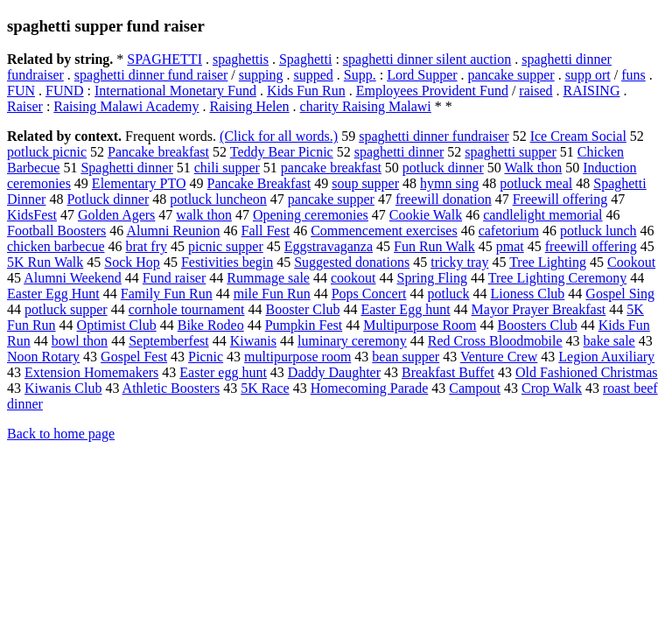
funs (633, 75)
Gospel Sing (620, 294)
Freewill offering (560, 199)
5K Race (265, 388)
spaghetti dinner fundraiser (434, 136)
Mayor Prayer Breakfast (539, 309)
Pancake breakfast (158, 152)
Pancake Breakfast (259, 183)
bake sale (609, 341)
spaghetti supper (510, 152)
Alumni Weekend (73, 278)
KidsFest (32, 215)
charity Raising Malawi (366, 106)
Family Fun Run (167, 294)
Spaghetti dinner (126, 168)
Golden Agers (116, 215)
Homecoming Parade (370, 388)
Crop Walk (552, 388)
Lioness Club (527, 294)
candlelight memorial (542, 215)
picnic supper (226, 246)
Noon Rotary (43, 357)
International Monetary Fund (175, 91)
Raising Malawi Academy (126, 106)
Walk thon (533, 168)
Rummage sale (268, 278)
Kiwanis (253, 341)
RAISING (592, 91)
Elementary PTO (139, 183)
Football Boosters (56, 231)
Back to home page (61, 434)
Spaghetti (305, 59)
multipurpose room (297, 357)
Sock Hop (132, 262)
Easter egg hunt (223, 372)
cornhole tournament (187, 309)
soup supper (365, 183)
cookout (353, 278)
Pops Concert (369, 294)
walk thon (204, 215)
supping (261, 75)
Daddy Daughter (334, 372)
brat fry (146, 246)
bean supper (406, 357)
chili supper (227, 168)
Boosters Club (538, 325)
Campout (475, 388)
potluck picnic (47, 152)
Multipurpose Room (420, 325)
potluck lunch (598, 231)
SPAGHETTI (164, 59)
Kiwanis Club (63, 388)
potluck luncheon (218, 199)
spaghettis (241, 59)
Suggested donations (352, 262)
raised (535, 91)
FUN (21, 91)
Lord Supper (422, 75)
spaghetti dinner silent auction (427, 59)
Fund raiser (174, 278)
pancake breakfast (331, 168)
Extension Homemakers (91, 372)
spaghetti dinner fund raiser (151, 75)
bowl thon (80, 341)
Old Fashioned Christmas (587, 372)
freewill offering (591, 246)
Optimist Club (117, 325)
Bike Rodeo (211, 325)
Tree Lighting (548, 262)
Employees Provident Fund (432, 91)
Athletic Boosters (171, 388)
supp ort (588, 75)
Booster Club (303, 309)
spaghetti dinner (399, 152)
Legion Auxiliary (606, 357)
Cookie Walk (426, 215)
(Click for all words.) (279, 136)
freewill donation (444, 199)
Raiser (25, 106)
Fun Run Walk (434, 246)
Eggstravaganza (329, 246)
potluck (448, 294)
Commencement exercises (384, 231)
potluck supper (66, 309)
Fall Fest (266, 231)
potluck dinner (443, 168)
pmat (510, 246)
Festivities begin (227, 262)
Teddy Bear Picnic (282, 152)
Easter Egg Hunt (53, 294)
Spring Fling (431, 278)
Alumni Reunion (173, 231)
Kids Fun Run (306, 91)
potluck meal (536, 183)
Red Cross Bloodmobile (495, 341)
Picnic (206, 357)
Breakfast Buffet (448, 372)
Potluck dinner (108, 199)
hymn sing (449, 183)
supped (313, 75)
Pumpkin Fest (304, 325)
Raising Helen (250, 106)
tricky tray (459, 262)
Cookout (631, 262)
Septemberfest (169, 341)
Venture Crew (499, 357)
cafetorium (509, 231)
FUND (65, 91)
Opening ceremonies (311, 215)
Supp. (360, 75)
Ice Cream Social (578, 136)
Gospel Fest (134, 357)
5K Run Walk (45, 262)
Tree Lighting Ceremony (558, 278)
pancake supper (511, 75)
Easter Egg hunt (405, 309)
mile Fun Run (272, 294)
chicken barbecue (56, 246)
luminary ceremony (352, 341)
